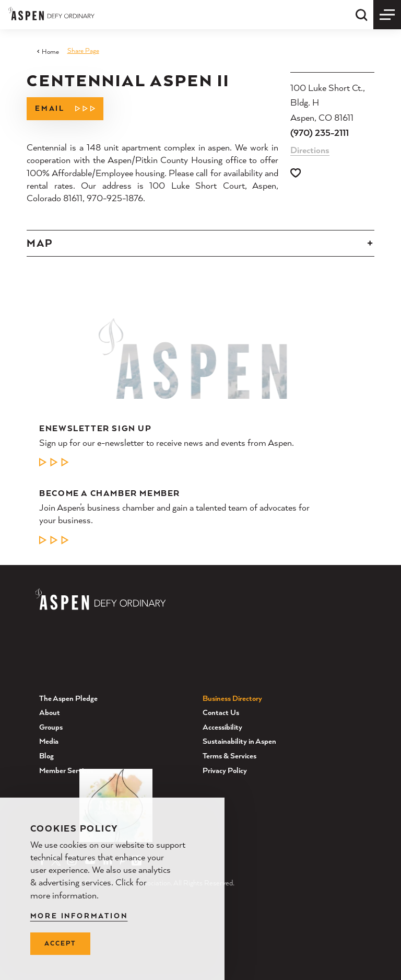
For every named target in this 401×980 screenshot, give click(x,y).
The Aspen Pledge (68, 697)
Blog (46, 756)
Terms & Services (229, 756)
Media (49, 741)
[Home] (51, 13)
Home (48, 51)
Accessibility (222, 727)
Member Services (66, 770)
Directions (310, 150)
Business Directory (232, 697)
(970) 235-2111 (320, 132)
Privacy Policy (225, 770)
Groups (51, 727)
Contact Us (221, 712)
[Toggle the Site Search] (362, 15)
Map (40, 243)
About (50, 712)
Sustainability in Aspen (239, 741)
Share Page (83, 50)
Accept (60, 943)
